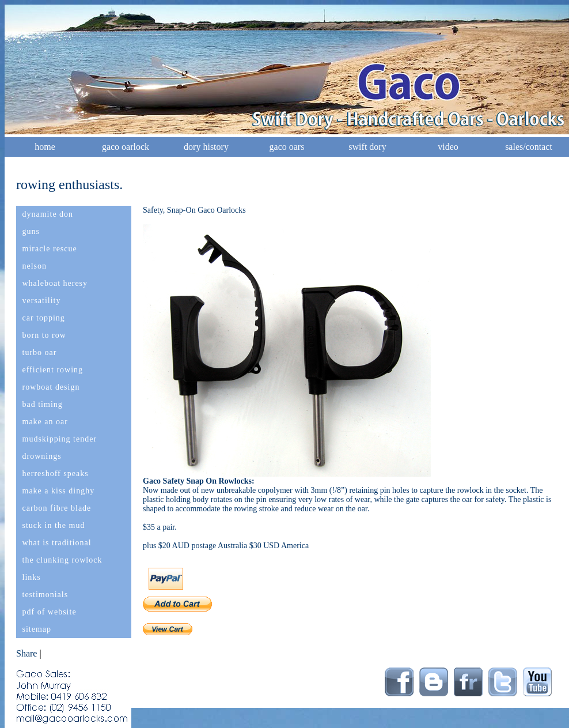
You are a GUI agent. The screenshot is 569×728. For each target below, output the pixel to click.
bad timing (43, 404)
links (32, 577)
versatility (42, 301)
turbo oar (40, 352)
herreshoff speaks (56, 474)
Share (26, 653)
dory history (206, 147)
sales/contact (529, 147)
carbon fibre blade (57, 508)
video (448, 147)
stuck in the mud (54, 525)
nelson (35, 266)
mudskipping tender (60, 439)
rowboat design (51, 387)
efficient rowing (53, 370)
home (45, 147)
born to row (44, 335)
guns (31, 231)
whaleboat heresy (55, 283)
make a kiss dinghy (59, 491)
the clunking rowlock (62, 560)
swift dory (367, 147)
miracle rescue (50, 249)
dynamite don (48, 214)
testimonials (45, 595)
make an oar (45, 422)
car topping (44, 318)
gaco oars (287, 147)
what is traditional (57, 543)
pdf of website (50, 612)
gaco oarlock (126, 147)
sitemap (37, 629)
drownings (42, 456)
